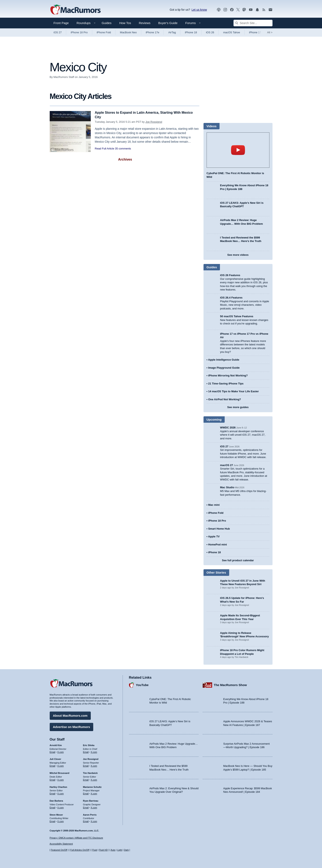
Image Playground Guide (224, 368)
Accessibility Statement (61, 844)
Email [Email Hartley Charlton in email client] (53, 793)
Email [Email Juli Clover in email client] (53, 765)
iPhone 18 (191, 32)
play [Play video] (238, 150)
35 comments (123, 149)
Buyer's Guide (168, 23)
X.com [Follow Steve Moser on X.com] (60, 821)
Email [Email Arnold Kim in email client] (53, 751)
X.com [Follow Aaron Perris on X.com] (94, 821)
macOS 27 (227, 465)
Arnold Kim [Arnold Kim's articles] (56, 745)
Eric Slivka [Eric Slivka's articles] (89, 745)
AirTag (172, 32)
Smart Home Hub (219, 529)
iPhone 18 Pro (79, 32)
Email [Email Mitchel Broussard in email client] (53, 779)
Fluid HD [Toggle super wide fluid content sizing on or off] (103, 850)
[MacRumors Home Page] (75, 10)
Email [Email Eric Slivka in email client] (86, 751)
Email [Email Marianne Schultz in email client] (86, 793)
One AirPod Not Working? (225, 399)
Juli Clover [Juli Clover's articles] (55, 759)
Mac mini (214, 505)
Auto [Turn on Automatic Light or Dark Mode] (113, 850)
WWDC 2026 (228, 428)
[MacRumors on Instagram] (225, 10)
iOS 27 (58, 32)
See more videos (238, 255)
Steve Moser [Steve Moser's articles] (56, 814)
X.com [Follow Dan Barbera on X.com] (60, 807)
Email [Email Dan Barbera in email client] (53, 807)
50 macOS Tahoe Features (237, 316)
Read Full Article (105, 149)
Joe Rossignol (154, 122)
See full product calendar (238, 560)
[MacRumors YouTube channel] (251, 10)
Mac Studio (227, 487)
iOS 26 (210, 32)
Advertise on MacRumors (72, 726)
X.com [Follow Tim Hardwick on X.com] (94, 779)
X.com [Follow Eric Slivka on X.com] (94, 751)
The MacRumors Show (230, 685)
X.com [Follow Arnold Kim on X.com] (60, 751)
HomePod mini (218, 545)
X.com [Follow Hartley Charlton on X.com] (60, 793)
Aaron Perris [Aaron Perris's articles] (90, 814)
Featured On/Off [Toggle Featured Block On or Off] (59, 850)
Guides (107, 23)
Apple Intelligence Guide (224, 360)
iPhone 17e (153, 32)
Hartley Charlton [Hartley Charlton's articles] (59, 786)
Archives (125, 159)
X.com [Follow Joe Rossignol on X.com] (94, 765)
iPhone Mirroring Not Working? (228, 376)
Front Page (61, 23)
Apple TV (214, 536)
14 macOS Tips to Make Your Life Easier (233, 391)
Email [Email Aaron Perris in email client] (86, 821)
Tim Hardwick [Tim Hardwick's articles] (90, 772)
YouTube (142, 685)
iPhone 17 (255, 32)
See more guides (238, 407)
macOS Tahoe (232, 32)
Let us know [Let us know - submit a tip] (199, 10)
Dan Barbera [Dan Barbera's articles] (56, 800)
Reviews (145, 23)
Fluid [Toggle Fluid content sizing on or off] (95, 850)
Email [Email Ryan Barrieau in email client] (86, 807)
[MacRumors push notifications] (257, 10)
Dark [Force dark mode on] (126, 850)
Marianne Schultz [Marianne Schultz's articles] (92, 786)
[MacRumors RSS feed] (264, 10)
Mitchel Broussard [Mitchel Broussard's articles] (60, 772)
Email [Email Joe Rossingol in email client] (86, 765)
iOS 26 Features (230, 275)
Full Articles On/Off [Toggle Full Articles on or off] (80, 850)
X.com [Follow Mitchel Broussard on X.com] (60, 779)
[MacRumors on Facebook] (232, 10)
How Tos (125, 23)
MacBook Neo (128, 32)
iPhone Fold (104, 32)
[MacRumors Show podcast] (219, 10)
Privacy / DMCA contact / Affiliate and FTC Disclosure (76, 838)
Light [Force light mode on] (120, 850)
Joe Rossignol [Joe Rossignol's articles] (91, 759)
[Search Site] (253, 23)
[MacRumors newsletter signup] (270, 10)
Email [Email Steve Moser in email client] (53, 821)
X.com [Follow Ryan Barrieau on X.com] (94, 807)
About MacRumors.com (70, 715)
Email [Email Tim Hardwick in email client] (86, 779)
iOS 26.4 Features (231, 298)
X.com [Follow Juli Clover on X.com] (60, 765)
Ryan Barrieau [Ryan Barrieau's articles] (91, 800)
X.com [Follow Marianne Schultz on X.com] (94, 793)
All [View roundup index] (270, 32)
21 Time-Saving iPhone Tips (226, 384)
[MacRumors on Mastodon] (244, 10)
